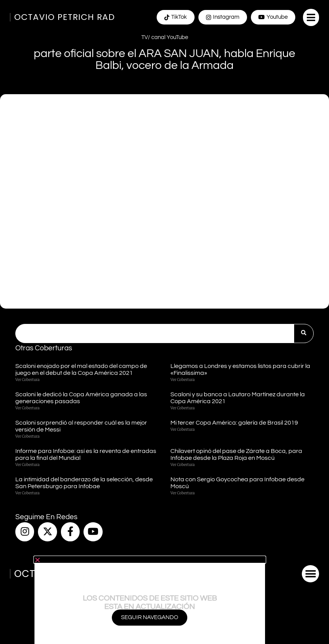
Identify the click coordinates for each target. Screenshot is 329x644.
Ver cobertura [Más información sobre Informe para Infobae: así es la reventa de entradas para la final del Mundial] (27, 465)
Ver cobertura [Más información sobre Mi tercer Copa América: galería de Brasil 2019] (183, 429)
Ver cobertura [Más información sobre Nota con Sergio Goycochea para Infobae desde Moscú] (183, 493)
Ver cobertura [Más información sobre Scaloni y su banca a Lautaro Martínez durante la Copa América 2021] (183, 408)
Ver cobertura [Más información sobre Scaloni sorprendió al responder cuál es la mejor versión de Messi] (27, 436)
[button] (311, 17)
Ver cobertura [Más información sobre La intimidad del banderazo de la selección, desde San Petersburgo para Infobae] (27, 493)
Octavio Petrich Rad (65, 17)
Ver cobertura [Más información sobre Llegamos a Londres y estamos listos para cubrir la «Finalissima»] (183, 380)
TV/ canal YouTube (165, 37)
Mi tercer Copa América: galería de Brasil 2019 (234, 423)
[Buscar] (304, 333)
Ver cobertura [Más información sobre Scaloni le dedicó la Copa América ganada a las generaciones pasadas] (27, 408)
